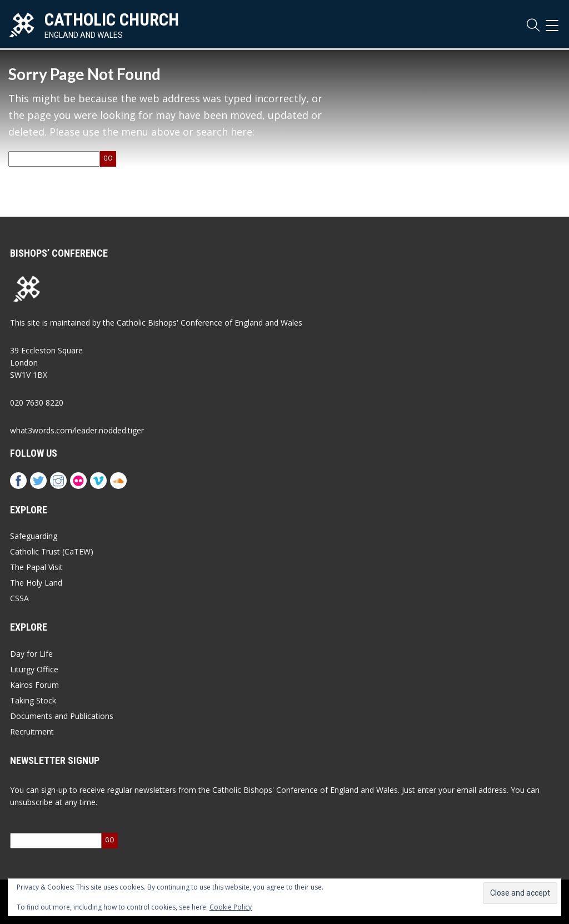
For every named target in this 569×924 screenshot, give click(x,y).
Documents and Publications (62, 716)
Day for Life (31, 654)
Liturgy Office (34, 669)
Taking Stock (33, 700)
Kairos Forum (34, 685)
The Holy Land (36, 583)
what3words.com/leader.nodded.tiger (77, 430)
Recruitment (32, 731)
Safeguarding (34, 536)
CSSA (19, 598)
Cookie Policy (231, 907)
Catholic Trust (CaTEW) (52, 551)
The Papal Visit (36, 567)
